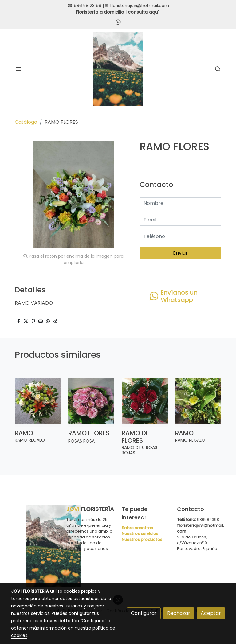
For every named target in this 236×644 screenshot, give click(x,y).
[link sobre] (35, 546)
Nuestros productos (142, 539)
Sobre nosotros (137, 528)
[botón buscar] (218, 69)
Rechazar (179, 613)
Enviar (180, 253)
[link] (118, 69)
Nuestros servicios (140, 534)
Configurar (144, 613)
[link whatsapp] (118, 22)
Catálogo (26, 122)
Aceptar (211, 613)
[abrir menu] (18, 69)
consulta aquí (144, 12)
